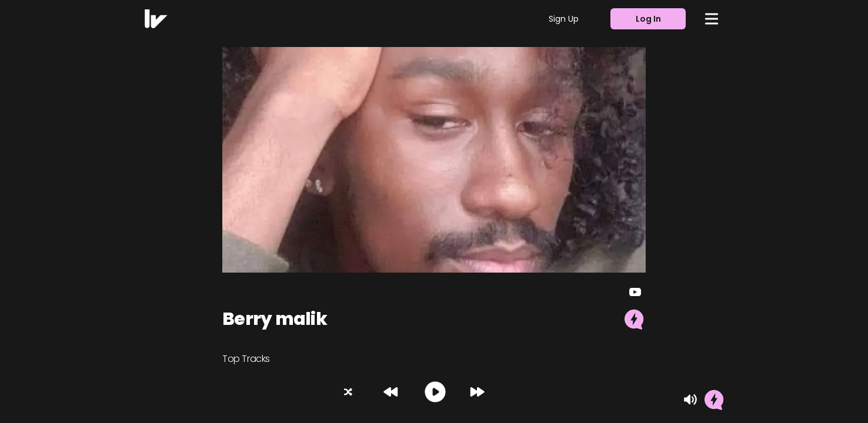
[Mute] (690, 399)
